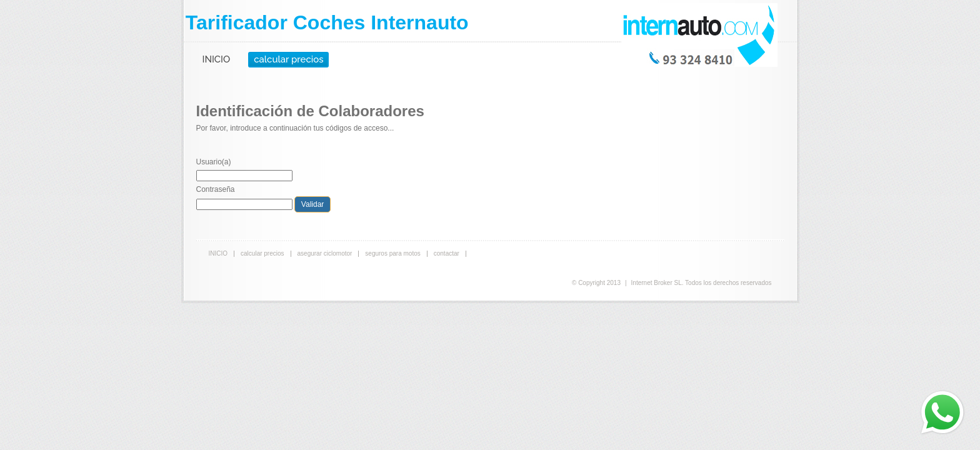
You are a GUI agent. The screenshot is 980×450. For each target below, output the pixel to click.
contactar (447, 253)
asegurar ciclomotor (325, 253)
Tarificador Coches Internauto (327, 22)
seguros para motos (392, 253)
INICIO (217, 59)
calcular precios (288, 59)
